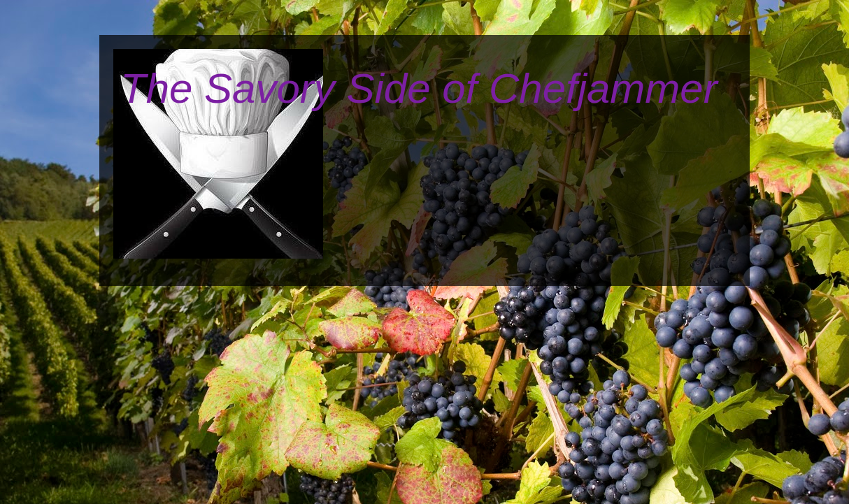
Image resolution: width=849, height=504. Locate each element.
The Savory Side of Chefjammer (419, 88)
